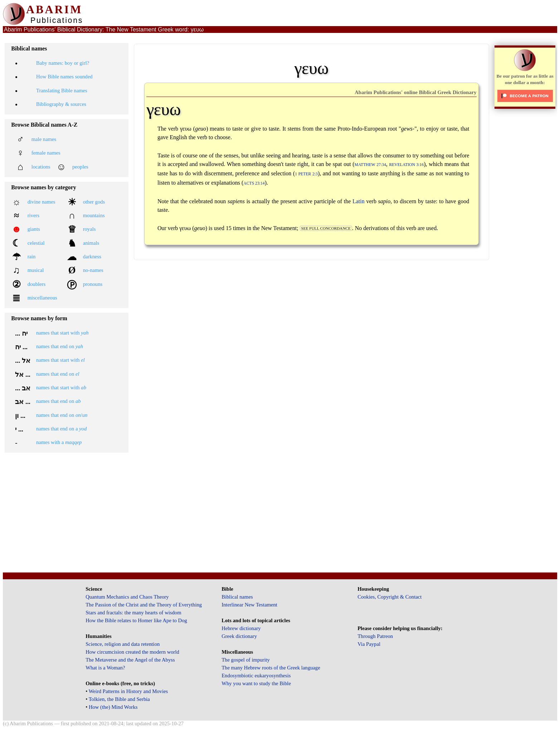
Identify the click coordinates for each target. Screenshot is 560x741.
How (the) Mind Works (113, 707)
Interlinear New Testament (249, 605)
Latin (359, 201)
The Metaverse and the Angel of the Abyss (130, 660)
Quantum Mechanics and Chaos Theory (127, 597)
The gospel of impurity (246, 660)
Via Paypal (369, 644)
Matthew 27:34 (370, 165)
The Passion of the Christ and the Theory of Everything (144, 605)
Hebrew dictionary (241, 628)
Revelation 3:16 (406, 165)
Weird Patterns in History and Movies (128, 691)
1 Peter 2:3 (306, 174)
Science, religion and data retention (123, 644)
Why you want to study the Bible (256, 683)
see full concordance (326, 228)
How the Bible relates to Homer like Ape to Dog (136, 620)
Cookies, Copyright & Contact (389, 597)
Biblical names (237, 597)
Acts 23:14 (254, 183)
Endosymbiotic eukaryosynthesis (256, 676)
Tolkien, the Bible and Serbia (119, 699)
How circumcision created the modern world (132, 652)
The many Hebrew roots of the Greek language (271, 668)
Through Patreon (375, 636)
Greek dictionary (239, 636)
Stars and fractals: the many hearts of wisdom (133, 613)
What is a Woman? (105, 668)
